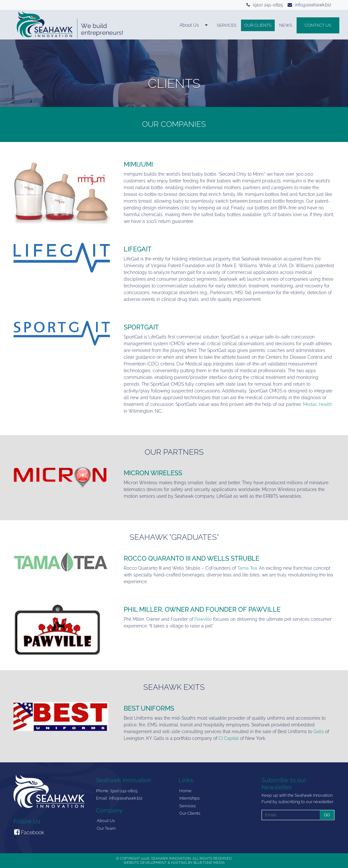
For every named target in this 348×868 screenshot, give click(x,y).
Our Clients (258, 25)
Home (185, 791)
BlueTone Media (209, 863)
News (286, 25)
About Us (106, 821)
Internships (189, 798)
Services (227, 25)
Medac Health (318, 404)
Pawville (203, 619)
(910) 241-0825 (268, 5)
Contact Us (318, 25)
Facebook (29, 832)
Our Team (106, 828)
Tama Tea (247, 568)
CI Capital (229, 738)
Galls (319, 732)
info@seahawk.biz (313, 5)
